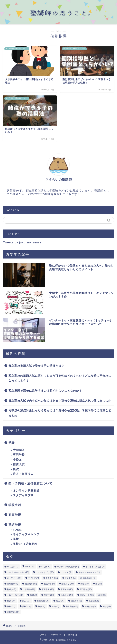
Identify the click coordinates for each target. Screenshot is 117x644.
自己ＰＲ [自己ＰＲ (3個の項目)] (76, 601)
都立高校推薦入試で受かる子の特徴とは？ (36, 366)
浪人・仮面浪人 (23, 474)
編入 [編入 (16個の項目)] (60, 601)
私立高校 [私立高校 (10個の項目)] (43, 601)
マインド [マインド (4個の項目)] (34, 578)
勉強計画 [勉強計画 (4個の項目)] (49, 584)
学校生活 (15, 505)
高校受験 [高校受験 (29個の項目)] (13, 612)
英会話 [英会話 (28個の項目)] (94, 601)
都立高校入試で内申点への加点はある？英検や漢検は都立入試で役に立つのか (60, 401)
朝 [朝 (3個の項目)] (103, 595)
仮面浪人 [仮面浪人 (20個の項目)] (52, 578)
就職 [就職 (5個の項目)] (34, 595)
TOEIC (17, 530)
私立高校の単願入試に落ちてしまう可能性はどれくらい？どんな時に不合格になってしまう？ (60, 378)
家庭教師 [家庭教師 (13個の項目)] (67, 589)
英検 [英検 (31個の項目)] (11, 606)
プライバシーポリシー (51, 635)
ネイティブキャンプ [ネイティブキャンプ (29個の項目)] (89, 572)
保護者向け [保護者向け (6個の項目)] (89, 578)
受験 (12, 443)
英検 (16, 539)
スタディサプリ (23, 495)
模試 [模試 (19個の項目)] (11, 601)
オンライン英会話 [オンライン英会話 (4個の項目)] (95, 567)
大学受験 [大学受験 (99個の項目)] (29, 589)
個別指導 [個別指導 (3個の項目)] (13, 584)
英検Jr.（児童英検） (27, 544)
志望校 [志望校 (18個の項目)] (49, 595)
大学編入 (19, 450)
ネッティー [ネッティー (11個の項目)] (14, 578)
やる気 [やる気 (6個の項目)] (46, 567)
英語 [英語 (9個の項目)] (42, 606)
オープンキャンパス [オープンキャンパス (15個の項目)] (18, 572)
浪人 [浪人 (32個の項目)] (26, 601)
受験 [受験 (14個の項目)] (85, 584)
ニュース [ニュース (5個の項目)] (66, 572)
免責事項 (73, 635)
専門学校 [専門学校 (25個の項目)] (86, 589)
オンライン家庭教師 (26, 491)
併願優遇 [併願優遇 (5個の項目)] (70, 578)
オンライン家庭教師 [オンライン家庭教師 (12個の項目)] (68, 567)
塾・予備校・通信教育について (30, 483)
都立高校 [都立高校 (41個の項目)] (72, 606)
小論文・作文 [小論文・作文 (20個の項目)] (15, 595)
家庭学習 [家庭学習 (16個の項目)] (48, 589)
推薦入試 (19, 464)
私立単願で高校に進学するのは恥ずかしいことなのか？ (45, 391)
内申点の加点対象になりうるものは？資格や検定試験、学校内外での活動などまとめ (60, 413)
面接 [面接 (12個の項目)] (107, 606)
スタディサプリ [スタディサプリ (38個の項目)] (45, 572)
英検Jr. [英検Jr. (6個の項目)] (27, 606)
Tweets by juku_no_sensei (23, 242)
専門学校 (19, 455)
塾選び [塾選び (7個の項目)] (12, 589)
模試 (16, 469)
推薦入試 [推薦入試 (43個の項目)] (67, 595)
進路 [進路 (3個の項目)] (55, 606)
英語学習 (15, 525)
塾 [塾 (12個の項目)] (98, 584)
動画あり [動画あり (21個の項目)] (68, 584)
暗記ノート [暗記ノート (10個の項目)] (87, 595)
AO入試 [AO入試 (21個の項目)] (13, 567)
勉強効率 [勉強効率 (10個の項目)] (31, 584)
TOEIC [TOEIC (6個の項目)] (30, 567)
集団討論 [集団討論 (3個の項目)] (90, 606)
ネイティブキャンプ (26, 534)
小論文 (17, 460)
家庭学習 (15, 515)
